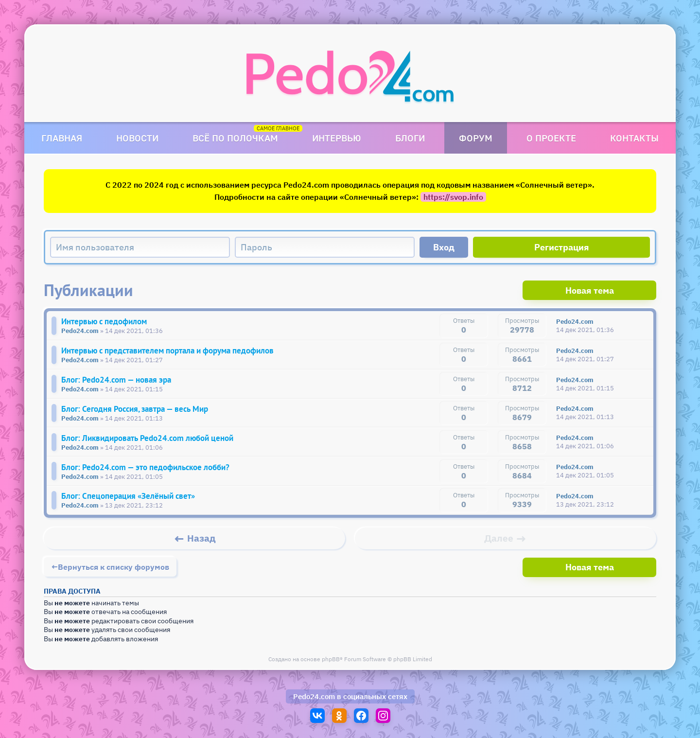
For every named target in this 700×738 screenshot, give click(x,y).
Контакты (634, 138)
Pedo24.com (314, 697)
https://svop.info (453, 197)
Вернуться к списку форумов (114, 570)
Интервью (337, 138)
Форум (476, 138)
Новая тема (620, 290)
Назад (201, 543)
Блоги (410, 138)
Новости (137, 138)
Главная (62, 138)
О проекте (551, 138)
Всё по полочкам (235, 138)
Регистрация (562, 247)
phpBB (331, 662)
